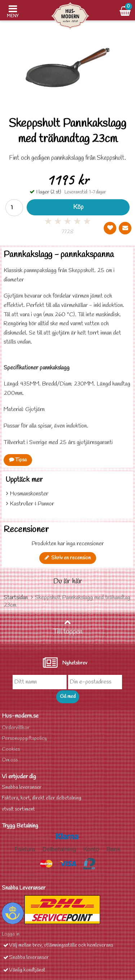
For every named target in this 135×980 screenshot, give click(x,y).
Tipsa (18, 460)
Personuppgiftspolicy (24, 739)
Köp (78, 207)
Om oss (10, 760)
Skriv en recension (68, 558)
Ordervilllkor (16, 728)
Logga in (11, 934)
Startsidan (16, 598)
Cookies (11, 749)
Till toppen (68, 627)
